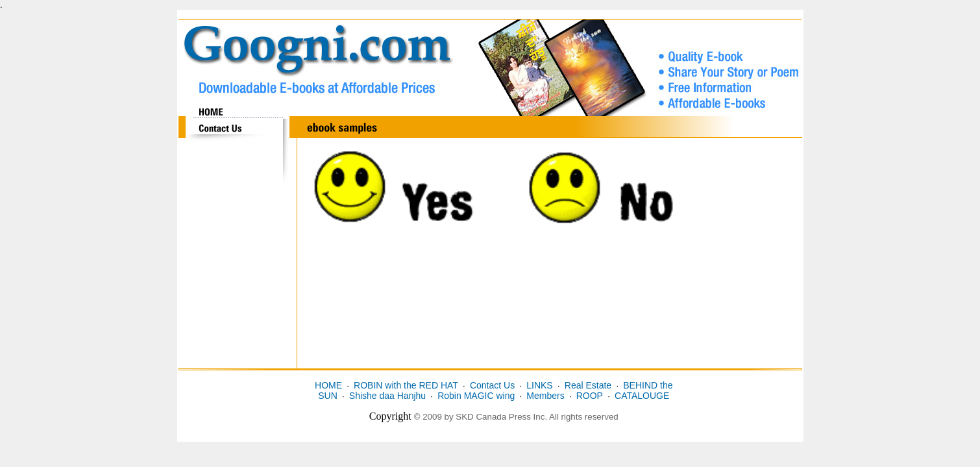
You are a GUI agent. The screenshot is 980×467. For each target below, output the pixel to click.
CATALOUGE (642, 396)
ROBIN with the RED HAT (406, 385)
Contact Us (492, 385)
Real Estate (588, 385)
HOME (328, 385)
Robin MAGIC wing (476, 396)
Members (545, 396)
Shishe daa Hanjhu (387, 396)
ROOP (590, 396)
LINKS (539, 385)
